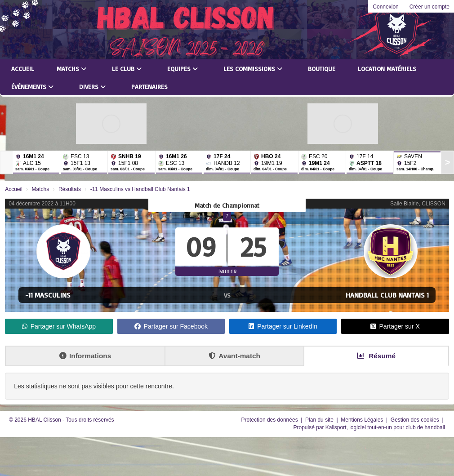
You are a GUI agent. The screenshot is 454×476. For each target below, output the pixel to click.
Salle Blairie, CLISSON (418, 204)
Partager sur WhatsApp (59, 326)
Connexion (385, 7)
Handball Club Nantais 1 (387, 295)
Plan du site (320, 420)
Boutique (322, 69)
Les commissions (253, 69)
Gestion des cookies (416, 420)
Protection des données (270, 420)
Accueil (23, 69)
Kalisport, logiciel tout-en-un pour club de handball (385, 427)
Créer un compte (430, 7)
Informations (85, 356)
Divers (92, 87)
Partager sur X (395, 326)
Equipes (182, 69)
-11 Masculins (48, 295)
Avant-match (234, 356)
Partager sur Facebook (171, 326)
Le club (127, 69)
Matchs (71, 69)
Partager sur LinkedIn (283, 326)
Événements (32, 87)
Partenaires (149, 87)
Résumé (376, 356)
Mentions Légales (363, 420)
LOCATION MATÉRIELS (387, 69)
